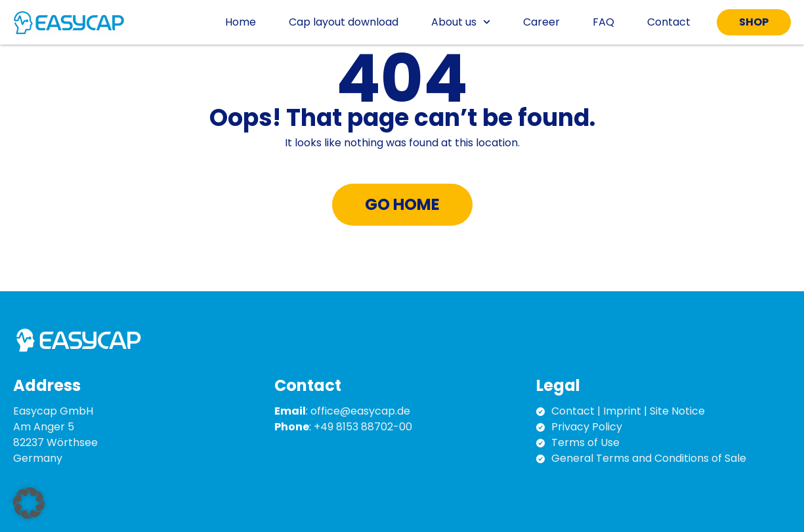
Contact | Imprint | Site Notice (628, 411)
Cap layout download (344, 22)
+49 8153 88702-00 (363, 427)
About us (461, 22)
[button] (29, 503)
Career (541, 22)
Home (241, 22)
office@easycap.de (360, 411)
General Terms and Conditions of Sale (649, 458)
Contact (669, 22)
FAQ (603, 22)
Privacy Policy (587, 427)
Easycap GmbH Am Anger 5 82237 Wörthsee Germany (55, 435)
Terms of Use (585, 442)
